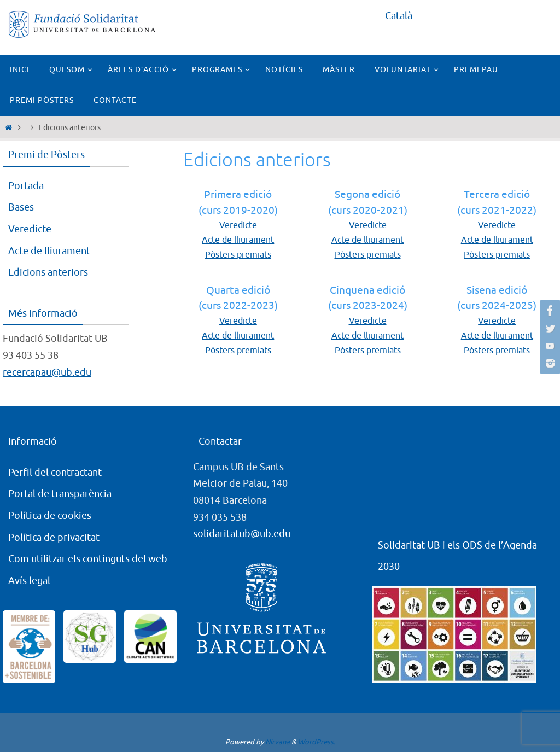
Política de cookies (50, 516)
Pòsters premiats (238, 255)
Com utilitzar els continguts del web (88, 559)
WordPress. (317, 742)
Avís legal (29, 581)
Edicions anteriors (48, 272)
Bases (21, 207)
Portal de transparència (60, 494)
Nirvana (278, 742)
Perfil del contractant (55, 473)
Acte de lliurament (238, 240)
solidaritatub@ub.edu (242, 534)
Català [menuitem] (399, 16)
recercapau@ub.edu (47, 372)
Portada (26, 186)
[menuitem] (399, 16)
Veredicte (238, 225)
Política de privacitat (54, 538)
